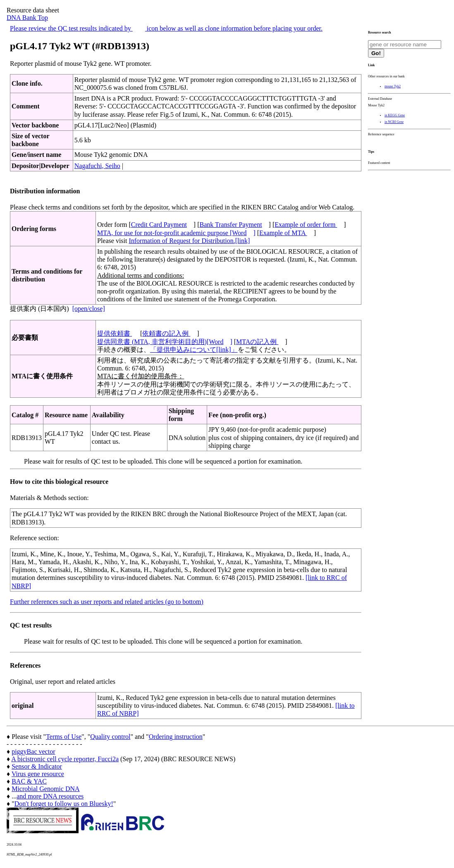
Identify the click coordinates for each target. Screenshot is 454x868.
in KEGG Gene (395, 115)
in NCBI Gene (394, 122)
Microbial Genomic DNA (45, 789)
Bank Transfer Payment (231, 225)
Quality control (110, 737)
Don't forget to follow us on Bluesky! (64, 804)
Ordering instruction (176, 737)
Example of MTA (283, 233)
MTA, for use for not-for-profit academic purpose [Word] (176, 233)
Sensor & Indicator (37, 766)
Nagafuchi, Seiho (97, 166)
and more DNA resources (50, 796)
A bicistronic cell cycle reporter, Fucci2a (65, 759)
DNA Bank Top (27, 18)
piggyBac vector (33, 751)
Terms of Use (64, 737)
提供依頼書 (115, 333)
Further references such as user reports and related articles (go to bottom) (107, 602)
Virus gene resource (38, 774)
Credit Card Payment (159, 225)
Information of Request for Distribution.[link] (189, 241)
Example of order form (306, 225)
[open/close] (89, 309)
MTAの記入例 (257, 342)
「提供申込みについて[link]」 (194, 350)
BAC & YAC (29, 781)
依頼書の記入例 (166, 333)
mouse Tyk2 (393, 86)
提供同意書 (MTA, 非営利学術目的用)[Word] (165, 342)
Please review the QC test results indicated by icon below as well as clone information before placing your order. (166, 28)
